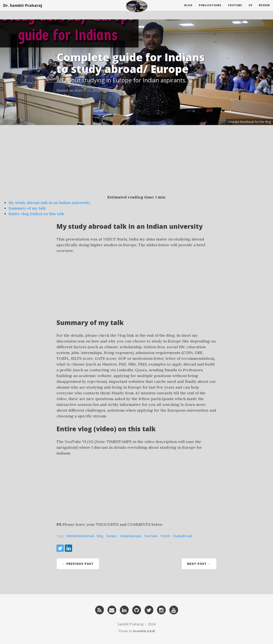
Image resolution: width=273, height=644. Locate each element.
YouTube (151, 536)
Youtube (235, 9)
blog (100, 536)
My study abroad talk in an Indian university (49, 203)
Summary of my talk (27, 208)
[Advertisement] (136, 162)
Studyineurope (131, 536)
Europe (112, 536)
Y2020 (165, 536)
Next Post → (199, 564)
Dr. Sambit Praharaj (23, 10)
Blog (188, 9)
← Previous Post (78, 564)
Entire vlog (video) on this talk (36, 214)
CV (250, 9)
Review (264, 9)
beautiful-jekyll (144, 631)
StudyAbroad (182, 536)
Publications (210, 9)
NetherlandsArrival (80, 536)
